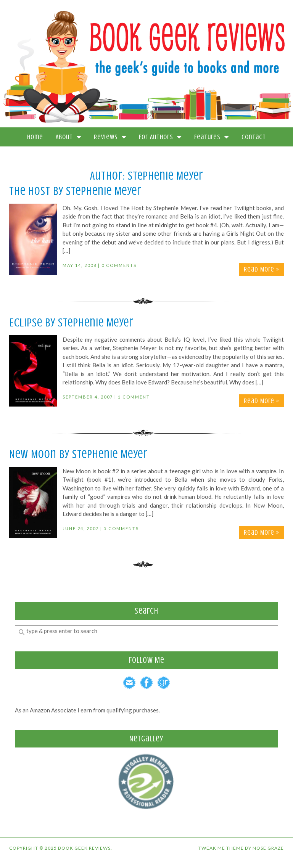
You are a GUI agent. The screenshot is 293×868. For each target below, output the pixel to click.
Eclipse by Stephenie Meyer (71, 323)
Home (35, 137)
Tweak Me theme (221, 848)
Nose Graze (268, 848)
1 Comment (134, 397)
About (68, 137)
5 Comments (121, 528)
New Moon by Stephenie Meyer (78, 454)
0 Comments (119, 265)
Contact (254, 137)
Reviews (110, 137)
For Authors (160, 137)
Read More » (262, 269)
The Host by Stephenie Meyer (75, 191)
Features (212, 137)
